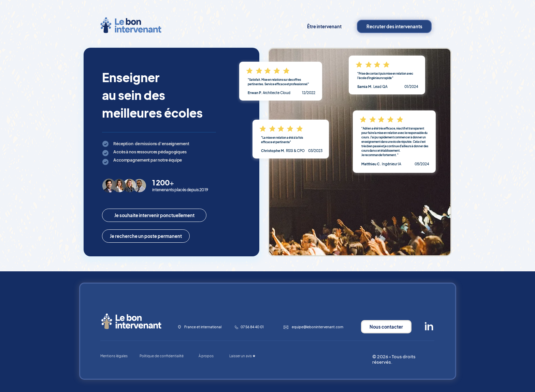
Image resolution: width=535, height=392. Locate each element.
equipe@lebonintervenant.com (317, 327)
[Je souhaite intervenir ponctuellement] (154, 215)
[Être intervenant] (324, 26)
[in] (429, 327)
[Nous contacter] (386, 327)
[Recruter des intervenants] (394, 26)
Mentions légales (114, 356)
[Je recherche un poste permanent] (146, 236)
